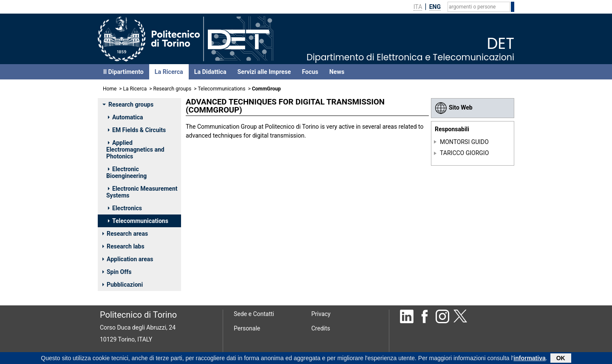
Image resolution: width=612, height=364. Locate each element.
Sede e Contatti (254, 314)
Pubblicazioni (123, 285)
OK (561, 359)
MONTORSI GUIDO (464, 142)
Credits (321, 328)
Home (110, 89)
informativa (529, 359)
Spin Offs (117, 272)
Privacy (321, 314)
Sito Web (454, 107)
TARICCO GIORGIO (464, 153)
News (337, 72)
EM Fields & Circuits (137, 130)
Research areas (125, 234)
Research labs (123, 246)
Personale (247, 328)
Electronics (125, 208)
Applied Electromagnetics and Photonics (135, 150)
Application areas (128, 259)
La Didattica (210, 72)
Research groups (173, 89)
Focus (310, 72)
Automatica (125, 117)
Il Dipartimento (123, 72)
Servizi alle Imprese (264, 72)
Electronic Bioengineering (126, 172)
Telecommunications (222, 89)
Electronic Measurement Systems (142, 192)
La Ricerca (169, 72)
